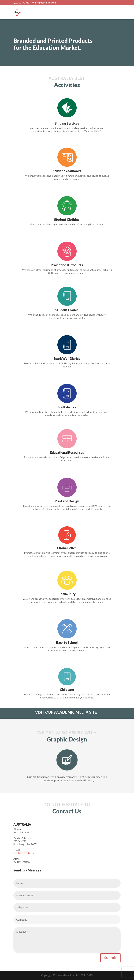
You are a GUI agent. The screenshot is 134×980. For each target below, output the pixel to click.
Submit (110, 958)
